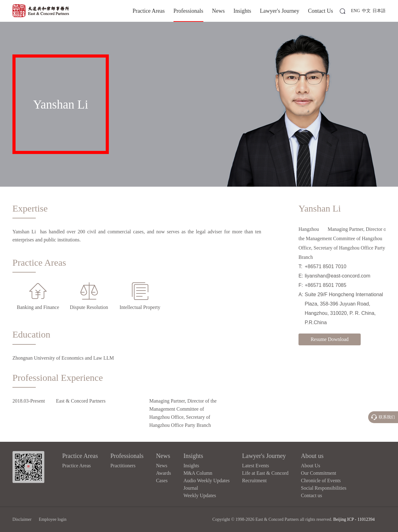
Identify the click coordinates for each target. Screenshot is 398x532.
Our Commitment (319, 473)
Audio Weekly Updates (207, 481)
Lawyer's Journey (280, 11)
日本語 (379, 11)
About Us (311, 466)
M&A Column (198, 473)
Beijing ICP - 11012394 (354, 519)
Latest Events (256, 466)
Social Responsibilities (324, 488)
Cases (162, 481)
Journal (191, 488)
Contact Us (321, 11)
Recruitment (255, 481)
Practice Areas (148, 11)
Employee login (53, 519)
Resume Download (330, 339)
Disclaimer (22, 519)
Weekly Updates (200, 495)
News (218, 11)
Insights (242, 11)
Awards (164, 473)
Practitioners (123, 466)
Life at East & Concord (265, 473)
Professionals (188, 11)
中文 (366, 11)
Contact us (312, 495)
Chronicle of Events (321, 481)
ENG (356, 11)
